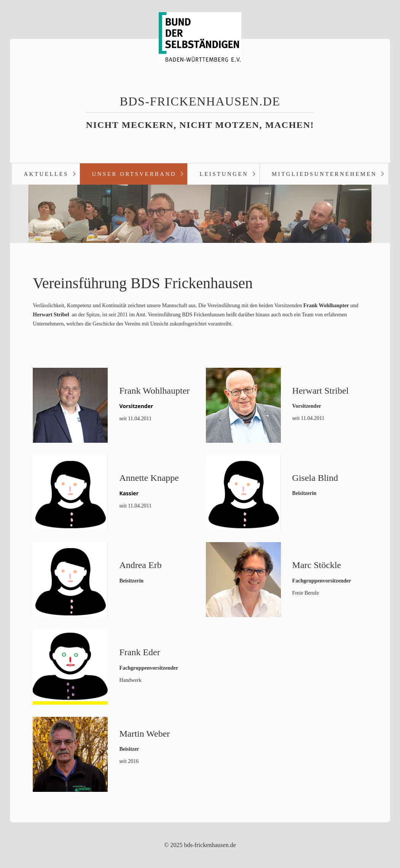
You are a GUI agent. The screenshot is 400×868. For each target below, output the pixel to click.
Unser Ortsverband (134, 174)
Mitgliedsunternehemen (324, 174)
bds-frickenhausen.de (200, 101)
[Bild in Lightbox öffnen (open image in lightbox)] (70, 405)
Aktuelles (46, 174)
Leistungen (224, 174)
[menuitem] (46, 174)
